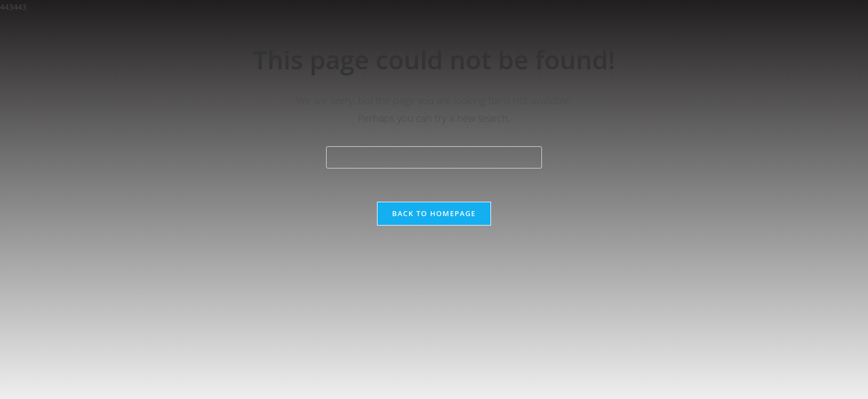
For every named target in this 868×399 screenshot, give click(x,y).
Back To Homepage (434, 213)
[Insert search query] (434, 157)
